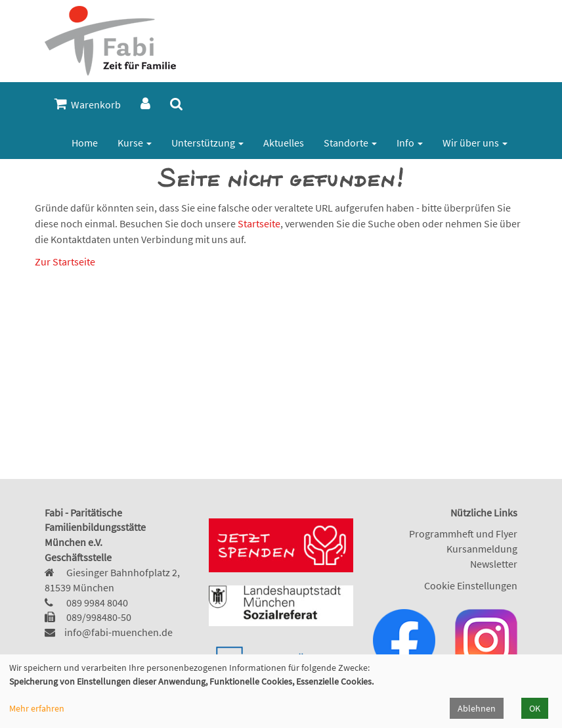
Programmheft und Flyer (463, 534)
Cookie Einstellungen (471, 585)
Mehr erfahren (37, 708)
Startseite (259, 223)
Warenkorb (88, 104)
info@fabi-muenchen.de (119, 632)
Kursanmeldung (482, 549)
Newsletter (494, 564)
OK (535, 708)
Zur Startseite (65, 262)
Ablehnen (477, 708)
